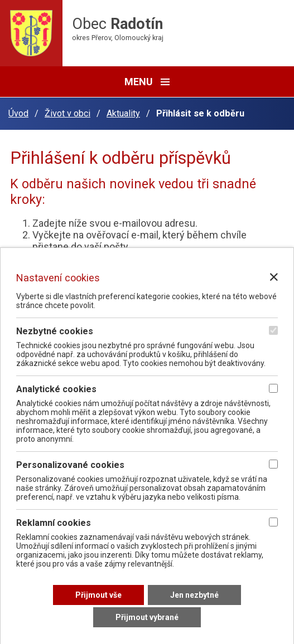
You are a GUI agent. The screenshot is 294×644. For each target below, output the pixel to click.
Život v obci (68, 113)
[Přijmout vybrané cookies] (147, 617)
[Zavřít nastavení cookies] (274, 277)
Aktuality (123, 113)
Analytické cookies (56, 389)
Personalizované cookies (70, 465)
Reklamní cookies (54, 523)
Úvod (18, 113)
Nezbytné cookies (55, 331)
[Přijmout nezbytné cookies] (194, 595)
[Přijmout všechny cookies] (98, 595)
